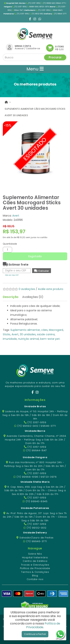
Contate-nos (35, 579)
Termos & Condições (35, 572)
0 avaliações (27, 289)
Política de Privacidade (35, 568)
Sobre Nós (35, 554)
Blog (35, 576)
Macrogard (56, 330)
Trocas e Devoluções (35, 565)
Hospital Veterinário (35, 557)
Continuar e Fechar (35, 634)
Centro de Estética (35, 561)
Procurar (55, 57)
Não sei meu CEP (12, 275)
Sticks (7, 334)
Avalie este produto (51, 289)
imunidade (10, 339)
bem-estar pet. (50, 339)
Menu (35, 69)
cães (44, 330)
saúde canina (46, 334)
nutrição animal (28, 339)
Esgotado (35, 256)
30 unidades (28, 334)
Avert (16, 216)
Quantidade (10, 244)
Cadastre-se (33, 49)
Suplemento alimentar (25, 330)
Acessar (19, 49)
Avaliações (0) (33, 297)
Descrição (11, 297)
